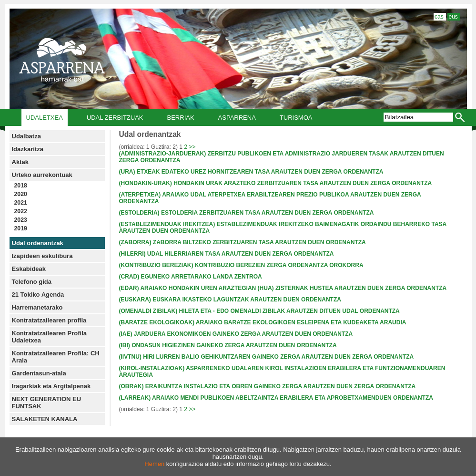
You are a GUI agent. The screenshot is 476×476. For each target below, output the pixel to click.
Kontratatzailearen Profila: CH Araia (56, 357)
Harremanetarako (37, 307)
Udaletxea (45, 118)
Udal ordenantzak (38, 243)
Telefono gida (32, 282)
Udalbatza (26, 136)
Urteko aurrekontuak (42, 175)
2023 (21, 220)
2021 (21, 203)
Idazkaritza (28, 149)
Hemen (154, 464)
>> (192, 147)
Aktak (20, 162)
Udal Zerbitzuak (115, 118)
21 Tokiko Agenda (38, 295)
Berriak (181, 118)
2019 (21, 228)
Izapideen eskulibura (42, 256)
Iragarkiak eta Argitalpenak (51, 386)
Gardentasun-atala (39, 373)
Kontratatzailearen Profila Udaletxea (50, 337)
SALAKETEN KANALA (45, 419)
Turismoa (296, 118)
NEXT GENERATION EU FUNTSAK (47, 403)
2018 (21, 186)
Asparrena (237, 118)
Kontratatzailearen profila (49, 320)
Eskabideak (29, 269)
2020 (21, 194)
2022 (21, 211)
